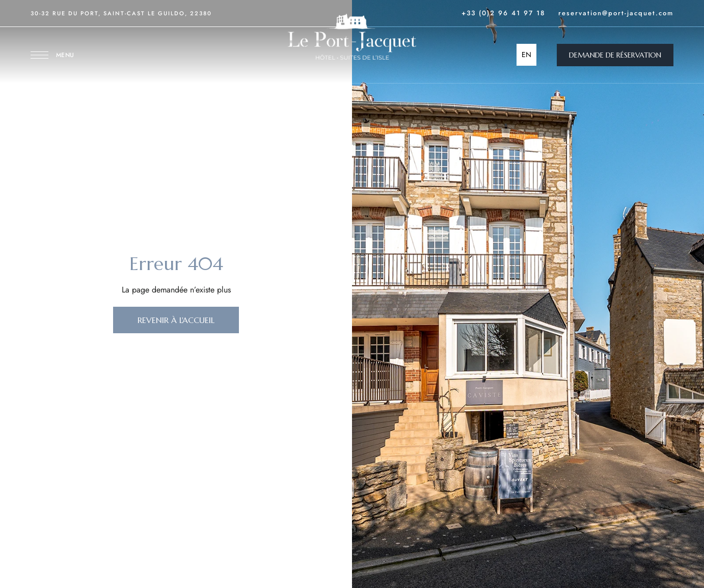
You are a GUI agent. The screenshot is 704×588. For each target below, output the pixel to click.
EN (526, 55)
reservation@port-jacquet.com (616, 13)
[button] (615, 55)
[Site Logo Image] (352, 37)
